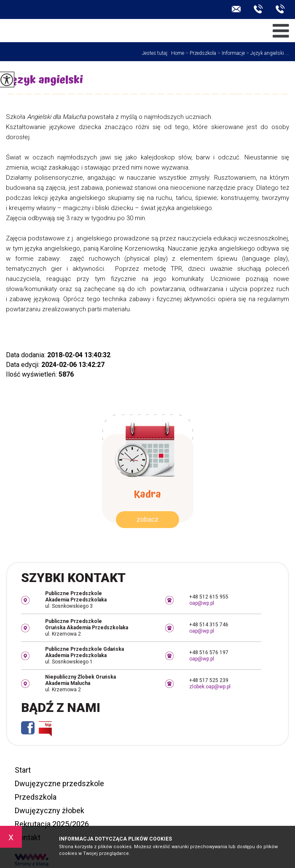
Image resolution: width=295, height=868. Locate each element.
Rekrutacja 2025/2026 (52, 824)
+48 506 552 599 (280, 9)
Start (23, 770)
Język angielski (44, 81)
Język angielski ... (267, 53)
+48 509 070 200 (258, 9)
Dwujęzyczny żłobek (50, 810)
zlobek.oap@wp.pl (210, 687)
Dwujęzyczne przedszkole (59, 783)
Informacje (231, 53)
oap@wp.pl (236, 9)
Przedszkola (200, 53)
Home (178, 53)
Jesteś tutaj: (157, 53)
